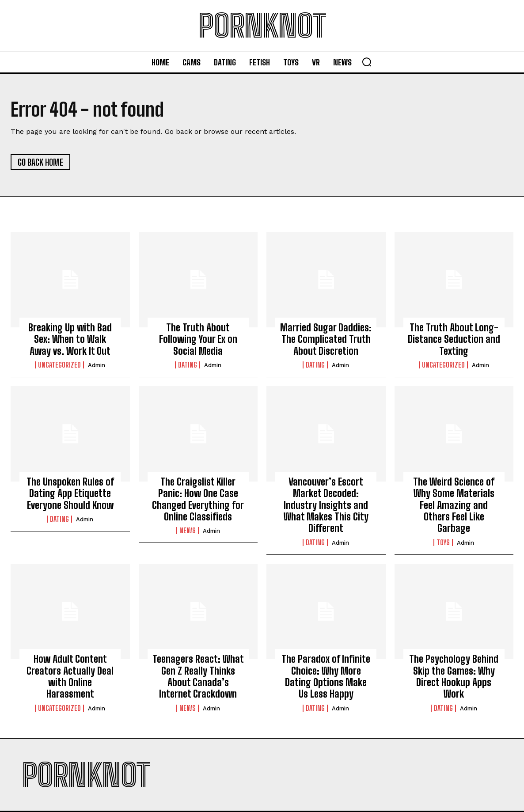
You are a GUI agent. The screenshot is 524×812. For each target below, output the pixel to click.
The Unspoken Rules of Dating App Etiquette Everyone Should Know (70, 493)
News (188, 531)
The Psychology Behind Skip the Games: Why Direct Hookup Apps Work (454, 676)
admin (97, 365)
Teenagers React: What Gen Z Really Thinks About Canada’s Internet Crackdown (198, 676)
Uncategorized (59, 365)
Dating (188, 365)
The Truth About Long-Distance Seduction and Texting (454, 339)
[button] (367, 62)
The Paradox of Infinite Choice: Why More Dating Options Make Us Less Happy (326, 676)
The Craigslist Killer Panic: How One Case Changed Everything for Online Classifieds (198, 499)
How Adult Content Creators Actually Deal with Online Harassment (70, 676)
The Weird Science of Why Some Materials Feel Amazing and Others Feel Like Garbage (454, 505)
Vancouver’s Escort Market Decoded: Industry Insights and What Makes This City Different (326, 505)
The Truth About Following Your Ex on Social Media (198, 339)
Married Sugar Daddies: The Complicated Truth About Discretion (326, 339)
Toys (443, 543)
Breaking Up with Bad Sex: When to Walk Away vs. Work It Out (70, 339)
